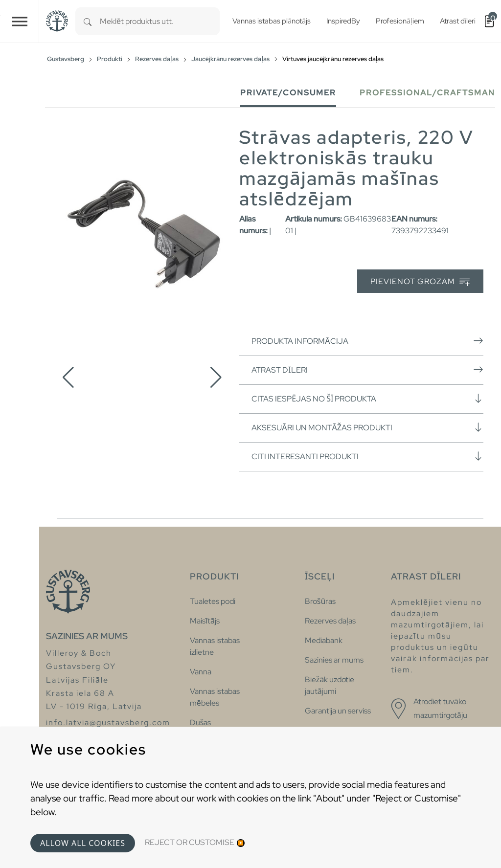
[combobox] (160, 21)
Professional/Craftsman (427, 93)
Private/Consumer (288, 93)
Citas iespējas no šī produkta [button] (367, 399)
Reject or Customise (190, 842)
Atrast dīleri (367, 370)
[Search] (88, 21)
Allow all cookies (83, 843)
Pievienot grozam (420, 282)
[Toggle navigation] (20, 21)
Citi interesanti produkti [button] (367, 456)
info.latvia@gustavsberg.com (108, 723)
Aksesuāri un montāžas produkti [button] (367, 427)
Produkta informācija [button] (367, 341)
